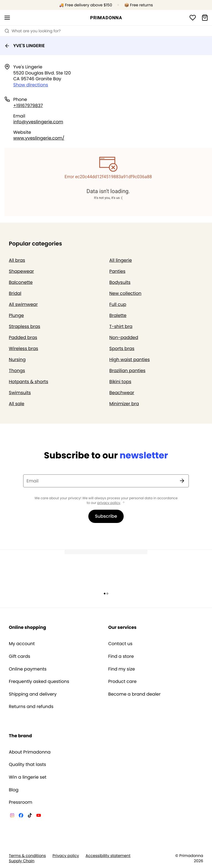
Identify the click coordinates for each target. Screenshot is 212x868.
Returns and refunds (31, 707)
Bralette (118, 315)
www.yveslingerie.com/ (39, 138)
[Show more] (124, 503)
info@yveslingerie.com (38, 122)
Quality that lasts (27, 765)
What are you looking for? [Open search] (33, 31)
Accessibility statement (108, 856)
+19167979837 (28, 106)
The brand (20, 736)
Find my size (122, 669)
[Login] (193, 18)
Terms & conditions (27, 856)
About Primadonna (30, 752)
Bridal (15, 293)
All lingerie (121, 260)
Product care (122, 682)
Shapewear (21, 271)
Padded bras (23, 337)
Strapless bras (25, 326)
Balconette (21, 282)
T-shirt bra (121, 326)
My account (22, 644)
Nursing (17, 360)
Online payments (28, 669)
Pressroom (21, 802)
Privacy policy (66, 856)
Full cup (118, 304)
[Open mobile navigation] (7, 18)
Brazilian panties (127, 371)
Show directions (31, 85)
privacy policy (109, 503)
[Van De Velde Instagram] (12, 816)
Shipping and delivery (33, 694)
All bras (17, 260)
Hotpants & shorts (29, 382)
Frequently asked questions (39, 682)
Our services (122, 627)
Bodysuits (120, 282)
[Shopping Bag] (205, 18)
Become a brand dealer (134, 694)
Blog (14, 790)
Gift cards (19, 656)
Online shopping (27, 627)
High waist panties (130, 360)
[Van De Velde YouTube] (39, 816)
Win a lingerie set (28, 777)
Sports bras (122, 348)
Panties (117, 271)
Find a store (121, 656)
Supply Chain (22, 861)
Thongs (17, 371)
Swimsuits (20, 393)
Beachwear (122, 393)
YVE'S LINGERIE (25, 46)
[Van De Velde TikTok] (30, 816)
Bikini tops (120, 382)
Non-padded (124, 337)
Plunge (16, 315)
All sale (17, 404)
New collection (125, 293)
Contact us (120, 644)
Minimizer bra (124, 404)
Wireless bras (23, 348)
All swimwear (23, 304)
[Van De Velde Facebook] (21, 816)
